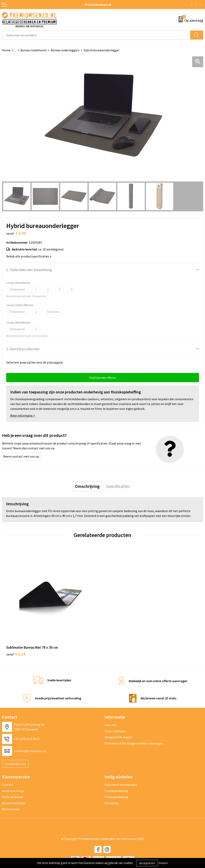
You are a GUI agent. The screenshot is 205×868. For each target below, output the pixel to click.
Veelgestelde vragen (118, 737)
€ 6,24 (16, 654)
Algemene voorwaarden (121, 785)
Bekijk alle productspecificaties (29, 256)
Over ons (111, 725)
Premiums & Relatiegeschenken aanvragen (134, 743)
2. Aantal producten (23, 349)
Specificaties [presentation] (118, 486)
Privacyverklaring (116, 797)
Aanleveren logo (13, 791)
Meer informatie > (23, 415)
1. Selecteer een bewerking (29, 270)
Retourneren (11, 809)
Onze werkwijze (13, 797)
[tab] (87, 486)
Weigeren (163, 863)
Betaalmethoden (14, 803)
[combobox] (96, 35)
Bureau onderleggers (65, 50)
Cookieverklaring (116, 791)
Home (6, 50)
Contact (8, 785)
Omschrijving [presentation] (87, 486)
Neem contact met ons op (21, 456)
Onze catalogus (115, 731)
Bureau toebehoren (34, 50)
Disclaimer (112, 803)
